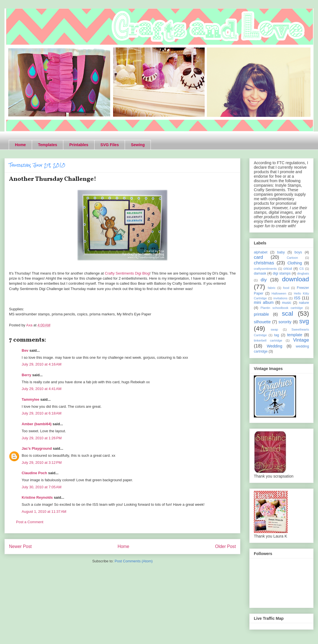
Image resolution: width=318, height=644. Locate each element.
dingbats (303, 273)
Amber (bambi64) (37, 424)
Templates (48, 145)
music (287, 303)
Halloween (279, 293)
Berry (27, 375)
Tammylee (31, 399)
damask (260, 273)
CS (302, 269)
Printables (79, 145)
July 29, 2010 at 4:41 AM (42, 389)
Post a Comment (30, 522)
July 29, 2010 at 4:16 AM (42, 364)
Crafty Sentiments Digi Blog (127, 273)
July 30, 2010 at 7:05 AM (42, 487)
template (295, 335)
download (295, 279)
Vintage (301, 340)
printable (261, 314)
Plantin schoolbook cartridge (282, 308)
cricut (288, 269)
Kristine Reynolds (37, 497)
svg (304, 321)
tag (277, 335)
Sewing (138, 145)
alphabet (261, 252)
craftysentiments (265, 269)
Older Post (225, 546)
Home (20, 145)
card (258, 257)
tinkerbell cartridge (268, 340)
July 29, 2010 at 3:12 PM (42, 463)
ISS (297, 298)
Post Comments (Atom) (134, 561)
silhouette (262, 322)
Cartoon (292, 258)
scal (288, 314)
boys (298, 252)
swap (274, 329)
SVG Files (110, 145)
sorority (285, 322)
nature (304, 303)
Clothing (295, 263)
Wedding (275, 346)
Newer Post (20, 546)
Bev (25, 350)
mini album (264, 302)
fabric (272, 288)
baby (281, 252)
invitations (281, 298)
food (286, 288)
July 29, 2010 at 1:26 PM (42, 438)
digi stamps (282, 273)
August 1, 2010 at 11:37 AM (44, 512)
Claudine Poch (34, 473)
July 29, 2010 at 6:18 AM (42, 413)
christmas (264, 263)
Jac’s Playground (37, 448)
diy (264, 280)
